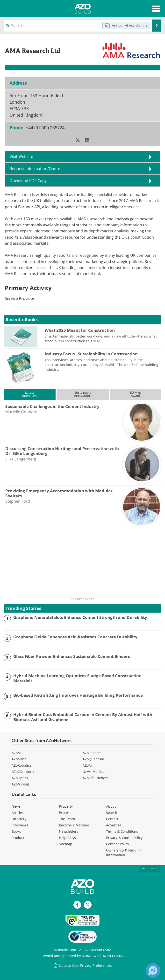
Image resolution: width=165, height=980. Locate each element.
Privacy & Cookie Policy (124, 838)
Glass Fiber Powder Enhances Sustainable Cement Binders (72, 656)
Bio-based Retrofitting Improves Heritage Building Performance (78, 695)
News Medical (94, 772)
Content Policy (118, 844)
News (16, 806)
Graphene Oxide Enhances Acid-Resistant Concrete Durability (75, 637)
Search (112, 813)
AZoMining (20, 784)
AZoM (16, 753)
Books (16, 831)
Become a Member (74, 825)
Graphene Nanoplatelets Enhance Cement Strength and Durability (80, 617)
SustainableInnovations (83, 394)
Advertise (114, 825)
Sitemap (66, 844)
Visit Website (21, 156)
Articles (18, 813)
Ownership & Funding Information (124, 853)
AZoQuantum (93, 759)
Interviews (20, 825)
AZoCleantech (23, 772)
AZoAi (87, 765)
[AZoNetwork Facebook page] (77, 905)
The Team (67, 819)
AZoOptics (20, 778)
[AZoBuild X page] (88, 905)
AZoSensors (92, 753)
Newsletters (69, 831)
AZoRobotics (22, 765)
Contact (112, 819)
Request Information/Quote (35, 169)
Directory (19, 819)
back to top (150, 868)
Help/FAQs (67, 838)
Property (66, 806)
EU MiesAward (136, 394)
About (111, 806)
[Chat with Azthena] (153, 970)
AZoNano (19, 759)
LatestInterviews (29, 394)
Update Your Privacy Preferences (82, 965)
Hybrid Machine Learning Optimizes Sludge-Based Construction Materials (77, 678)
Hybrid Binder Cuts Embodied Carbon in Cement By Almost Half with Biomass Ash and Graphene (83, 717)
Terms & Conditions (122, 831)
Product (18, 838)
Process (65, 813)
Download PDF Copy (28, 181)
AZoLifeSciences (96, 778)
